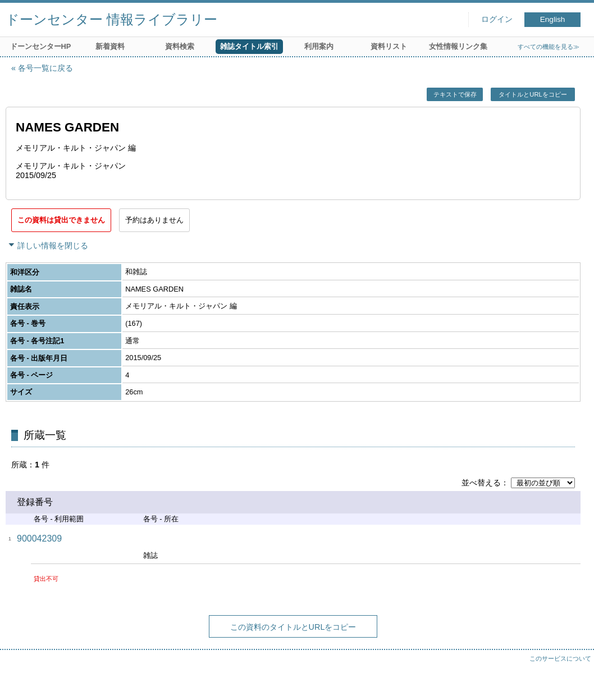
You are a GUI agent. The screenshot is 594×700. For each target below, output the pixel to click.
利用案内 (319, 46)
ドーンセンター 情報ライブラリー (111, 19)
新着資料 (110, 46)
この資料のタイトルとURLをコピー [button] (293, 627)
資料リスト (389, 46)
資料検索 (180, 46)
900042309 (39, 538)
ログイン (497, 19)
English (553, 19)
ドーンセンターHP (41, 46)
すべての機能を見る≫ (549, 47)
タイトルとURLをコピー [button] (533, 94)
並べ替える (481, 483)
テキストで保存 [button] (455, 94)
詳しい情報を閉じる (53, 246)
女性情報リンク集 (458, 46)
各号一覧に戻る (45, 68)
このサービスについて (560, 658)
